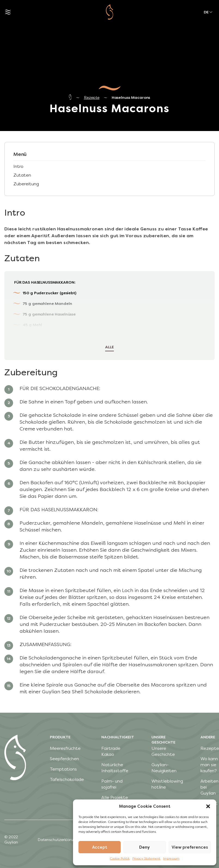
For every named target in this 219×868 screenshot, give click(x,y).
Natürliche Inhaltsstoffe (115, 768)
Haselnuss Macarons (131, 98)
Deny (145, 847)
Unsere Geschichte (163, 751)
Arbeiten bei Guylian (209, 787)
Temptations (63, 769)
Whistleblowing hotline (167, 784)
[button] (208, 806)
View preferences (190, 847)
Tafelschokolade (67, 779)
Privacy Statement (146, 858)
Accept (100, 847)
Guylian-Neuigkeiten (164, 768)
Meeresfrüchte (65, 748)
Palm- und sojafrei (112, 784)
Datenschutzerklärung (58, 840)
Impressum (171, 858)
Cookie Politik (120, 858)
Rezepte (92, 98)
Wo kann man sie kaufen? (209, 765)
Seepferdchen (64, 759)
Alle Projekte (115, 797)
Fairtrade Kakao (111, 751)
